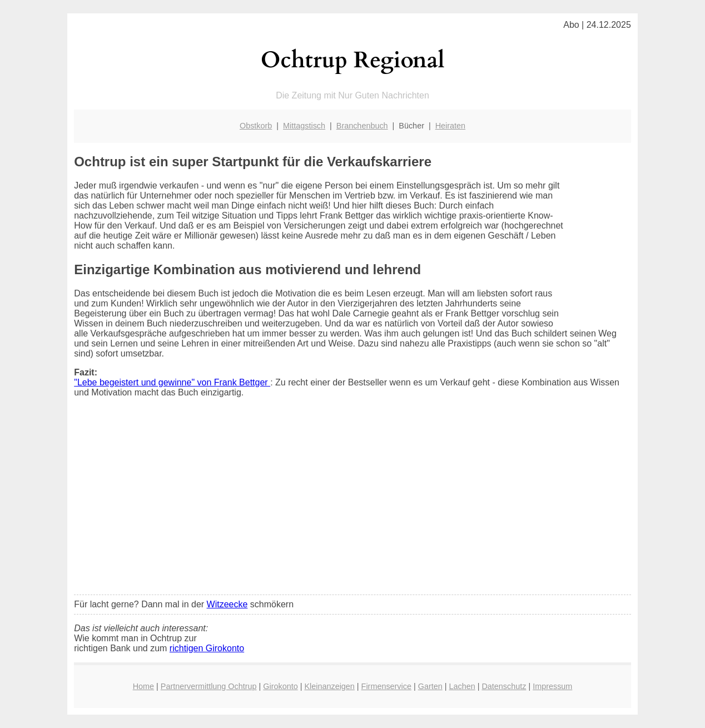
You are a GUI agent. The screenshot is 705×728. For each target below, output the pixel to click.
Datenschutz (504, 686)
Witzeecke (227, 604)
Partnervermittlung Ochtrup (209, 686)
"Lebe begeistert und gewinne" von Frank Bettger (172, 382)
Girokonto (280, 686)
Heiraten (450, 126)
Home (143, 686)
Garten (430, 686)
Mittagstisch (304, 126)
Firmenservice (386, 686)
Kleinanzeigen (329, 686)
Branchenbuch (362, 126)
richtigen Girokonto (207, 648)
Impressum (552, 686)
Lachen (462, 686)
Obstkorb (256, 126)
